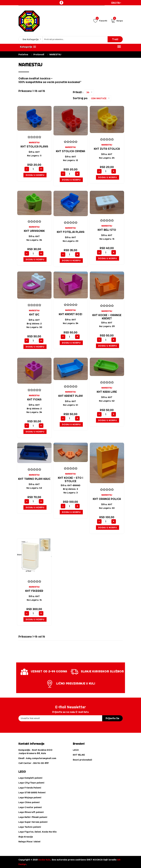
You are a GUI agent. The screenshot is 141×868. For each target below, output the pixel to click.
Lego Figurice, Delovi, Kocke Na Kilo (37, 832)
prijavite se (112, 718)
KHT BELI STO (107, 230)
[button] (28, 47)
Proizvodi (39, 54)
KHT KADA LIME (107, 392)
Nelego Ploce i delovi (29, 842)
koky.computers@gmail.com (41, 758)
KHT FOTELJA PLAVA (71, 232)
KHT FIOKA (34, 399)
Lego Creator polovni (30, 807)
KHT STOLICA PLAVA (34, 146)
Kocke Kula (44, 860)
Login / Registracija (119, 14)
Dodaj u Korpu (35, 175)
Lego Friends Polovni (30, 788)
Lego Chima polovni (29, 802)
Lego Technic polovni (30, 827)
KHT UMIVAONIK (34, 231)
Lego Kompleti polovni (30, 778)
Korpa (117, 21)
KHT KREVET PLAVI (71, 396)
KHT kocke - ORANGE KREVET (107, 317)
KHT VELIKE (79, 755)
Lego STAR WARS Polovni (32, 793)
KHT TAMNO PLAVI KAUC (34, 479)
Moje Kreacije (26, 837)
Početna (23, 54)
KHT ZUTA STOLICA (107, 149)
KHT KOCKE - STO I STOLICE (70, 479)
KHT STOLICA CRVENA (70, 151)
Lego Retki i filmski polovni (33, 817)
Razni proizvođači (82, 760)
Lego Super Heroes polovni (33, 822)
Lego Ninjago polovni (30, 798)
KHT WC (34, 314)
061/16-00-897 (116, 5)
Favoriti (100, 21)
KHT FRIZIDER (34, 591)
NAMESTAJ (34, 142)
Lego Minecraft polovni (31, 812)
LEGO (76, 750)
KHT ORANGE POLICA (107, 499)
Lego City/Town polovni (31, 783)
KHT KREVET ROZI (70, 314)
